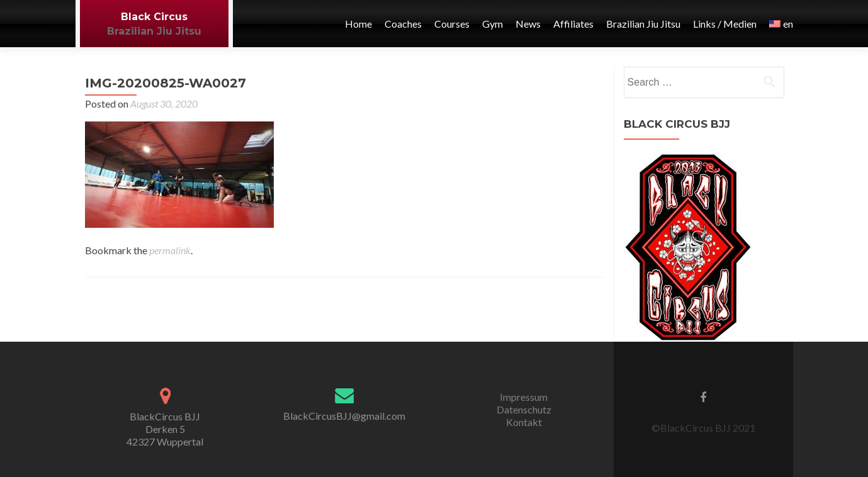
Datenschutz (524, 409)
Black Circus (154, 17)
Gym (493, 24)
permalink (170, 250)
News (528, 24)
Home (358, 24)
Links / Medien (725, 24)
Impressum (524, 397)
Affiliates (573, 24)
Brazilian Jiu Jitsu (154, 31)
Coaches (403, 24)
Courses (452, 24)
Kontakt (524, 422)
